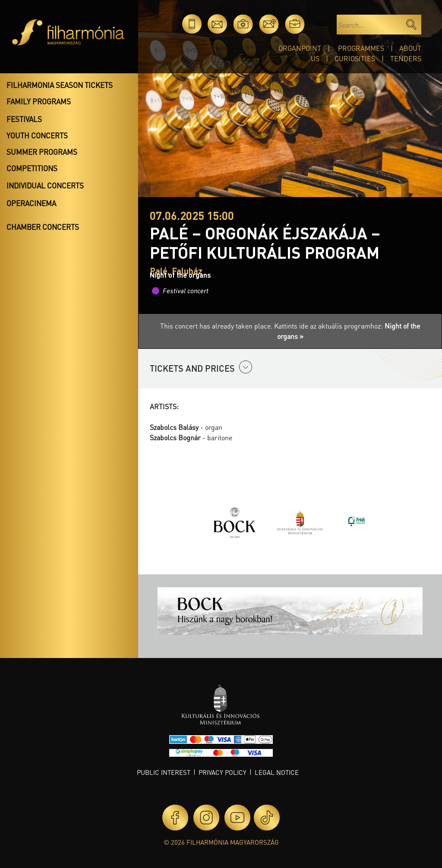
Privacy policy (223, 772)
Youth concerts (37, 135)
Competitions (32, 168)
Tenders (406, 58)
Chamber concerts (43, 227)
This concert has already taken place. (217, 326)
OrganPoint (300, 48)
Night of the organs (180, 275)
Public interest (164, 772)
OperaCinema (31, 203)
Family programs (39, 101)
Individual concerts (45, 185)
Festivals (24, 119)
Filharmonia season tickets (60, 85)
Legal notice (277, 772)
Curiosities (355, 58)
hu (320, 24)
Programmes (361, 48)
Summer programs (42, 152)
